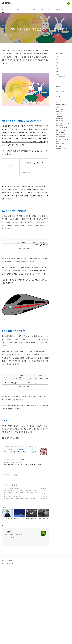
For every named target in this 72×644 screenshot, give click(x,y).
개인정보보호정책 (61, 129)
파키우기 (66, 229)
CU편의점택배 (59, 220)
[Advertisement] (25, 61)
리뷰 (10, 10)
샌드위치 (64, 254)
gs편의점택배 (59, 240)
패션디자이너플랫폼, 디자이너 (14, 511)
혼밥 (57, 242)
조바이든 (63, 238)
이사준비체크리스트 (60, 249)
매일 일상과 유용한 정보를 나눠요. (14, 611)
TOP (68, 638)
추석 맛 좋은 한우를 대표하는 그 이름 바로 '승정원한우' (20, 501)
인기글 (63, 197)
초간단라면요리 (59, 229)
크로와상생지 (59, 213)
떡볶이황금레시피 (60, 252)
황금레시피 (58, 254)
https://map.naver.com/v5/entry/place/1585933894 (19, 496)
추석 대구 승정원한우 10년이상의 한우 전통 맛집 (19, 499)
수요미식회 (58, 233)
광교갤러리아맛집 (64, 231)
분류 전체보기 (59, 106)
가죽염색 (65, 245)
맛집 (33, 10)
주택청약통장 (59, 222)
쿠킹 (18, 10)
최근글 (57, 197)
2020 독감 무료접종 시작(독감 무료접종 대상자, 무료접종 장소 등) (21, 540)
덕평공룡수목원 (59, 224)
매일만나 (7, 3)
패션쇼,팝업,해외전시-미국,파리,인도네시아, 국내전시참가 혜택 (22, 514)
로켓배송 (63, 236)
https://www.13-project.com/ (12, 509)
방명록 (58, 10)
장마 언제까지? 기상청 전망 (11, 546)
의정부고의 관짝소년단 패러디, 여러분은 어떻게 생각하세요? (19, 548)
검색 (64, 4)
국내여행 (58, 238)
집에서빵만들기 (59, 226)
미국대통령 (58, 210)
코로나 (57, 231)
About (58, 127)
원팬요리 (58, 236)
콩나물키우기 (65, 233)
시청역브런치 (59, 245)
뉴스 (49, 10)
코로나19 (58, 247)
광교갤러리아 (59, 217)
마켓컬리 (64, 210)
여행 (41, 10)
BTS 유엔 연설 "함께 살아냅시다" (12, 537)
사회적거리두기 (59, 215)
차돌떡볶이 (66, 240)
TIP (26, 10)
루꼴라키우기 (62, 242)
